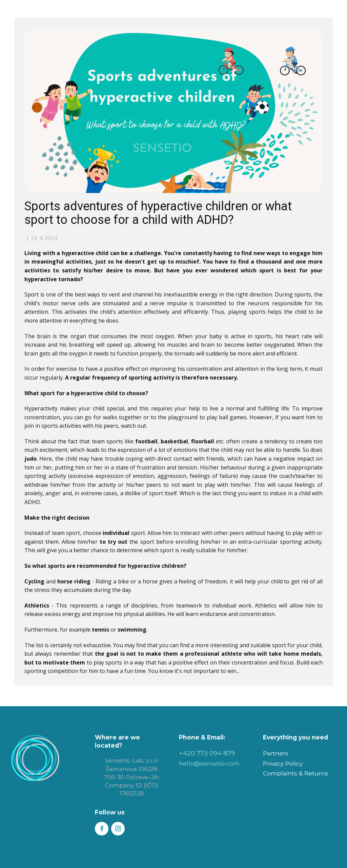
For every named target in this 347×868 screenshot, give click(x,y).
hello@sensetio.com (209, 763)
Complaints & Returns (295, 773)
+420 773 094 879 (207, 753)
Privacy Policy (283, 763)
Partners (276, 753)
